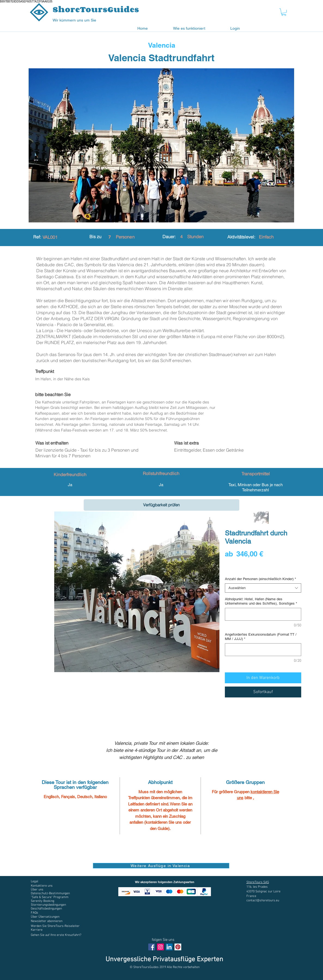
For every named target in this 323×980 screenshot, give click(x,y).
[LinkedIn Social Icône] (169, 947)
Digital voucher (238, 569)
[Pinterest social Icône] (178, 947)
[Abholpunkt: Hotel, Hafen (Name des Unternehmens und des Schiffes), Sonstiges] (263, 614)
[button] (284, 12)
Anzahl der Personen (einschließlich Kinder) (260, 579)
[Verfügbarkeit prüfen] (161, 505)
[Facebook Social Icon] (152, 947)
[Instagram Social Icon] (160, 947)
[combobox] (263, 588)
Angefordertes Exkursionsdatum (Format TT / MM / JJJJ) (261, 637)
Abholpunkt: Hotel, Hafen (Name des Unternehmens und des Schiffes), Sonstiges (261, 601)
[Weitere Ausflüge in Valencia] (161, 866)
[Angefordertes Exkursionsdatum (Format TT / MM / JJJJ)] (263, 650)
